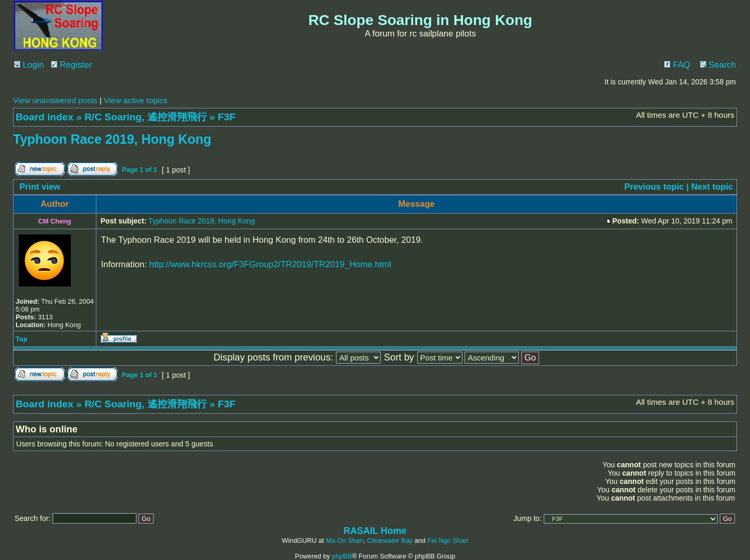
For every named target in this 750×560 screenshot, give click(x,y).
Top (22, 339)
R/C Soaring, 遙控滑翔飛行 (145, 117)
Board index (45, 117)
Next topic (712, 187)
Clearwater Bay (390, 540)
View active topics (135, 100)
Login (29, 65)
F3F (227, 117)
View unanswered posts (55, 100)
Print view (40, 187)
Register (72, 65)
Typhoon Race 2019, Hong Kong (112, 139)
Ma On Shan (345, 540)
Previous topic (654, 187)
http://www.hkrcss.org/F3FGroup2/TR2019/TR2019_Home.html (270, 264)
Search (718, 65)
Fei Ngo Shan (448, 540)
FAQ (677, 65)
